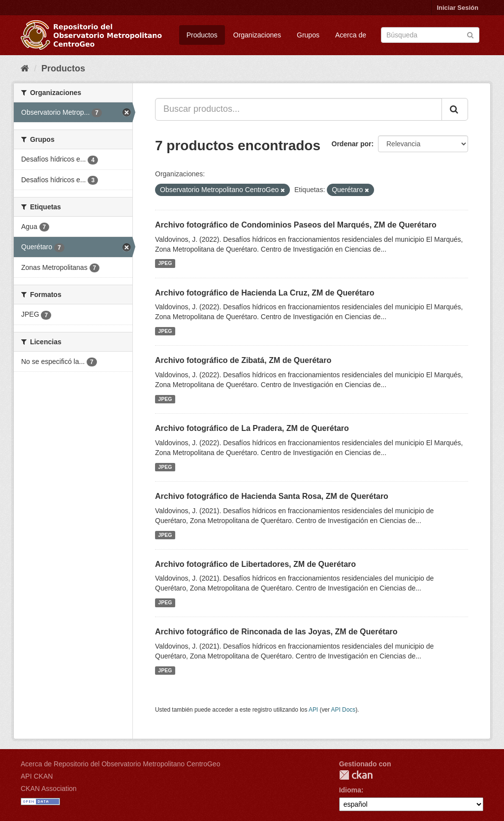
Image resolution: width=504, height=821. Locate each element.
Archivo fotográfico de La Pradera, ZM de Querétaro (252, 428)
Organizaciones (257, 35)
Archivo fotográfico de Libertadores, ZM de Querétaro (255, 564)
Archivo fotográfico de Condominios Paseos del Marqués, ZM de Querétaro (296, 225)
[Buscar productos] (430, 35)
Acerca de (351, 35)
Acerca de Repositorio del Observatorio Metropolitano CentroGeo (120, 764)
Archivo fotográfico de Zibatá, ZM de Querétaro (243, 360)
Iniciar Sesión (457, 8)
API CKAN (37, 776)
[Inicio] (25, 68)
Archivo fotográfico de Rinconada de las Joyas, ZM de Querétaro (276, 632)
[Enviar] (470, 34)
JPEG (165, 263)
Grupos (308, 35)
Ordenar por (352, 144)
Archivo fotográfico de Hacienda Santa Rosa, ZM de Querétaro (272, 496)
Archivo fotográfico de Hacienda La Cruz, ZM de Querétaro (265, 293)
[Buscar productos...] (299, 109)
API (313, 710)
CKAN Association (49, 788)
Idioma (350, 790)
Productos (202, 35)
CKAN (356, 775)
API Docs (344, 710)
